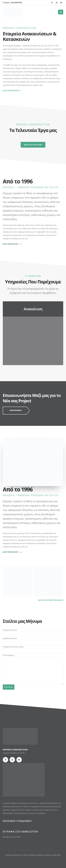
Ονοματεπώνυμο (33, 632)
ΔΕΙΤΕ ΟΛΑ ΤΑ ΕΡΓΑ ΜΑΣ (33, 145)
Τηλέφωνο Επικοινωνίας (33, 649)
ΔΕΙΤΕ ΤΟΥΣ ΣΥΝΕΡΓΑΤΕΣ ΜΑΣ (51, 600)
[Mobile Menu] (61, 12)
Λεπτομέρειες (33, 663)
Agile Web (57, 855)
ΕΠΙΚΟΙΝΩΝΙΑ (16, 410)
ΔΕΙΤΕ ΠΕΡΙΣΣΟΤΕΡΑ (12, 91)
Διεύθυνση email (33, 640)
